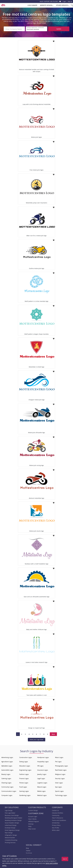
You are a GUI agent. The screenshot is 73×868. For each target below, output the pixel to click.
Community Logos (7, 787)
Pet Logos (58, 761)
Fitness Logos (24, 782)
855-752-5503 (54, 1)
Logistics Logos (42, 782)
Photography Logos (61, 765)
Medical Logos (42, 795)
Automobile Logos (7, 770)
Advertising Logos (7, 757)
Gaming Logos (24, 791)
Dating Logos (24, 761)
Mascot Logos (42, 787)
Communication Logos (9, 791)
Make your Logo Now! (37, 739)
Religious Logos (60, 774)
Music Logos (59, 757)
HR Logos (40, 765)
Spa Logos (58, 787)
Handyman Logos (43, 757)
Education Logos (25, 765)
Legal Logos (41, 778)
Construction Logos (26, 757)
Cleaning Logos (6, 782)
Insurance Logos (43, 770)
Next (53, 734)
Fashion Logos (24, 774)
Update (59, 29)
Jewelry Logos (42, 774)
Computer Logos (7, 795)
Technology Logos (61, 795)
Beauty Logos (6, 774)
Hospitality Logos (43, 761)
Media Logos (41, 791)
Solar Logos (59, 782)
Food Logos (23, 787)
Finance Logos (24, 778)
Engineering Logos (25, 770)
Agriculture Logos (7, 761)
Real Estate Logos (61, 770)
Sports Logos (59, 791)
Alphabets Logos (7, 765)
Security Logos (60, 778)
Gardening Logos (25, 795)
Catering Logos (6, 778)
